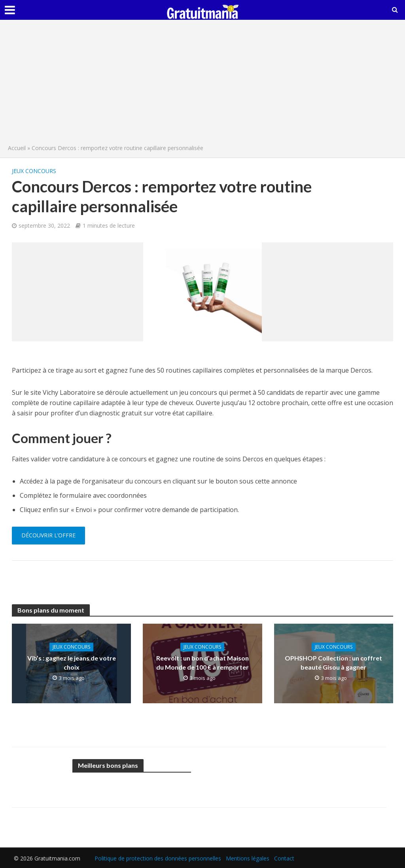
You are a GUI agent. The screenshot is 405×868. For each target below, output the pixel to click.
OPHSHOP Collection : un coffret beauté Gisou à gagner (333, 662)
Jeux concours (34, 171)
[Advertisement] (202, 84)
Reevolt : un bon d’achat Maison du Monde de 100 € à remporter (202, 662)
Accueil (17, 148)
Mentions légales (248, 858)
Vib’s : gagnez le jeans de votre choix (72, 662)
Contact (284, 858)
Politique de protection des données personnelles (158, 858)
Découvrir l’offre (48, 535)
